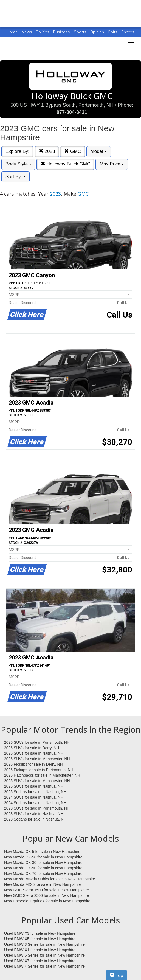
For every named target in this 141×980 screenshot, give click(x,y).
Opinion (98, 32)
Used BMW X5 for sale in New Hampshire (40, 939)
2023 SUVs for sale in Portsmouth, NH (37, 808)
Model (99, 151)
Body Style (18, 164)
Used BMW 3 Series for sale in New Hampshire (44, 944)
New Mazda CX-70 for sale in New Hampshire (43, 874)
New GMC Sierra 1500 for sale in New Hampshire (46, 890)
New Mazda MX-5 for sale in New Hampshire (42, 884)
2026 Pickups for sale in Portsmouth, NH (39, 770)
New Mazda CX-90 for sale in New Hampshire (43, 868)
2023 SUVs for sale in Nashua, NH (34, 814)
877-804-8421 (72, 112)
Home (12, 32)
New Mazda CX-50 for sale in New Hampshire (43, 857)
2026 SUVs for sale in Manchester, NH (37, 759)
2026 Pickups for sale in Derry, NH (33, 764)
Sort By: (15, 177)
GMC (73, 151)
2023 (47, 151)
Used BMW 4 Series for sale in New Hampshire (44, 966)
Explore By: (17, 151)
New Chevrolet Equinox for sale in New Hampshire (47, 901)
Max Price (112, 164)
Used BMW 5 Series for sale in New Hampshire (44, 955)
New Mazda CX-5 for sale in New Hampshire (42, 852)
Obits (113, 32)
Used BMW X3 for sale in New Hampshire (40, 933)
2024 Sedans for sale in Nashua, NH (35, 803)
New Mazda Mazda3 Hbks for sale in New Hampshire (50, 879)
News (27, 32)
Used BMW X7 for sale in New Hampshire (40, 961)
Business (62, 32)
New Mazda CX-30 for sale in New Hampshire (43, 863)
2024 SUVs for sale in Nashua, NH (34, 797)
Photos (128, 32)
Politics (43, 32)
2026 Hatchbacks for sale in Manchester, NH (42, 775)
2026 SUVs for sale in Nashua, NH (34, 753)
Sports (81, 32)
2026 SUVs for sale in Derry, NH (32, 748)
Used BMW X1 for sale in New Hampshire (40, 950)
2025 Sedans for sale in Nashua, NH (35, 792)
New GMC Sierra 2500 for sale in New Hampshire (46, 895)
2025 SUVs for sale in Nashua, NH (34, 786)
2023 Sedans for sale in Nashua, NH (35, 819)
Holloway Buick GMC (65, 164)
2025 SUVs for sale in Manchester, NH (37, 781)
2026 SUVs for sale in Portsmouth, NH (37, 742)
